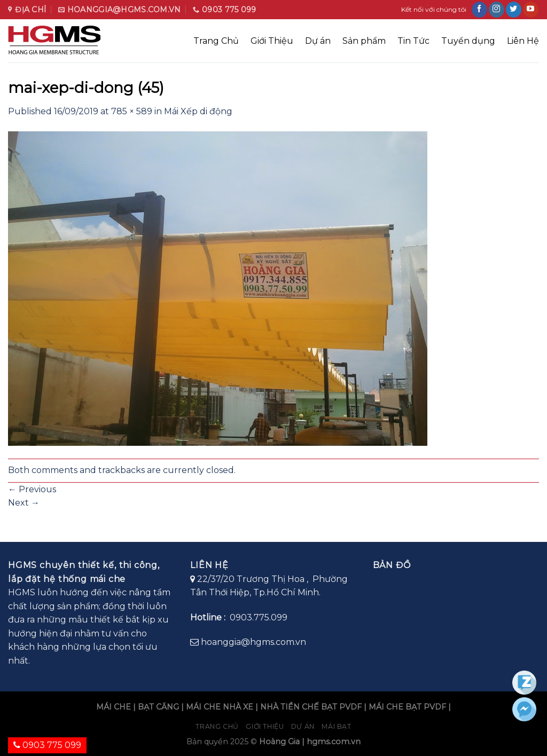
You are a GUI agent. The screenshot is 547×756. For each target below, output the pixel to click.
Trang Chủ (216, 41)
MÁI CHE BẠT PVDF (407, 707)
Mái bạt (336, 726)
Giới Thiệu (272, 41)
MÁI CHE (114, 707)
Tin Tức (413, 41)
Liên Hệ (523, 41)
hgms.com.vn (334, 742)
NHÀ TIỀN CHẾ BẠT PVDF (311, 707)
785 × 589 (132, 111)
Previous (32, 489)
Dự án (318, 41)
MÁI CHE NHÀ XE (220, 707)
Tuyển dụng (468, 41)
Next (24, 503)
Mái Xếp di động (198, 111)
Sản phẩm (364, 41)
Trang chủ (217, 726)
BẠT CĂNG (158, 707)
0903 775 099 (47, 745)
